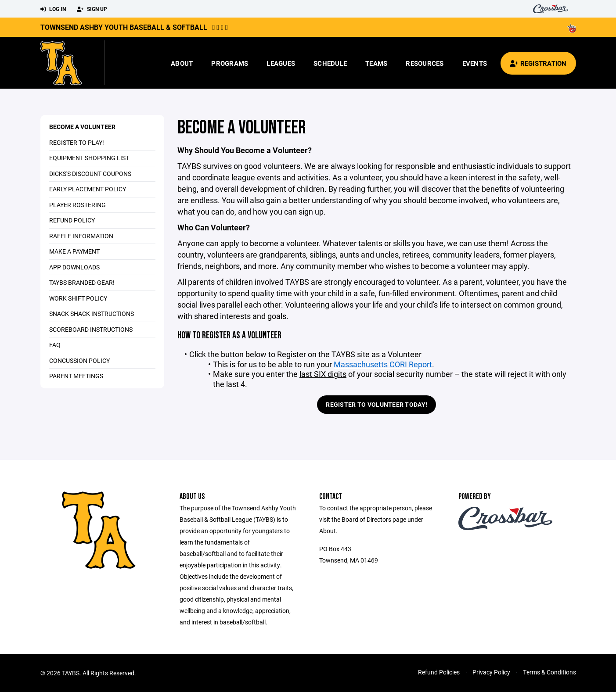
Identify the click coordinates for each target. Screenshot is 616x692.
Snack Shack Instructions (92, 314)
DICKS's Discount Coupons (90, 174)
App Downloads (74, 267)
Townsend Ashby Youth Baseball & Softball (124, 27)
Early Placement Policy (88, 189)
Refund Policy (72, 220)
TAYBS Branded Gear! (82, 282)
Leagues (281, 63)
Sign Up (92, 9)
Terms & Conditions (549, 672)
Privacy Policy (491, 672)
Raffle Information (81, 236)
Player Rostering (77, 205)
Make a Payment (74, 251)
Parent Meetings (76, 376)
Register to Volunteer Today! (376, 404)
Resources (425, 63)
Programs (230, 63)
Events (475, 63)
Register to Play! (77, 142)
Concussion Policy (79, 360)
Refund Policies (439, 672)
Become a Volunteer (82, 127)
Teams (376, 63)
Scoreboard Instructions (91, 329)
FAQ (55, 345)
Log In (53, 9)
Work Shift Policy (78, 298)
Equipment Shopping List (89, 158)
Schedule (330, 63)
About (182, 63)
